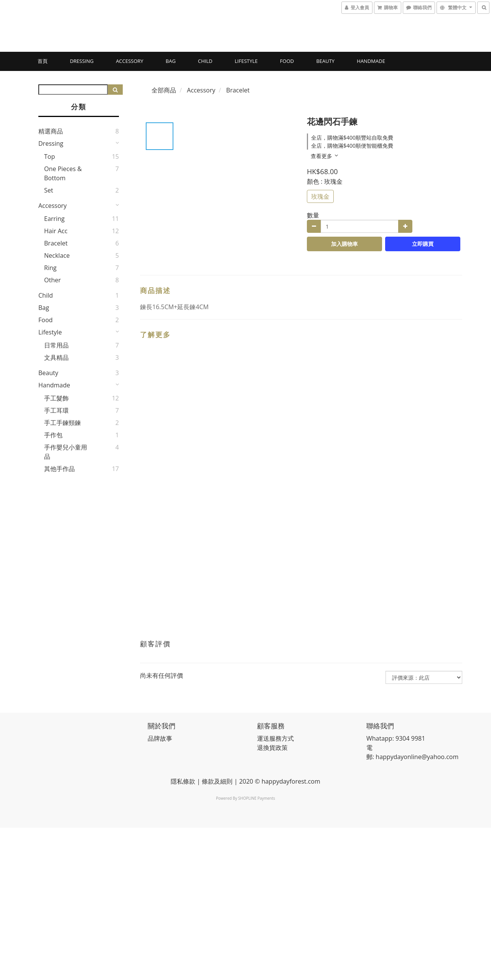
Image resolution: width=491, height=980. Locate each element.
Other (52, 280)
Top (49, 156)
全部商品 (164, 90)
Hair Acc (56, 231)
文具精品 (56, 357)
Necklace (57, 255)
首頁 (43, 61)
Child (205, 61)
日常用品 (56, 345)
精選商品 (51, 131)
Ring (50, 268)
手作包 (53, 435)
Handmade (371, 61)
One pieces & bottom (63, 173)
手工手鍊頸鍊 (63, 423)
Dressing (82, 61)
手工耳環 (56, 410)
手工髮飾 (56, 398)
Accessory (129, 61)
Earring (54, 219)
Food (287, 61)
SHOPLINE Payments (257, 798)
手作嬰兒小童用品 (66, 452)
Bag (171, 61)
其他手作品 (59, 469)
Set (49, 190)
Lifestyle (246, 61)
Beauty (325, 61)
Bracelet (56, 243)
